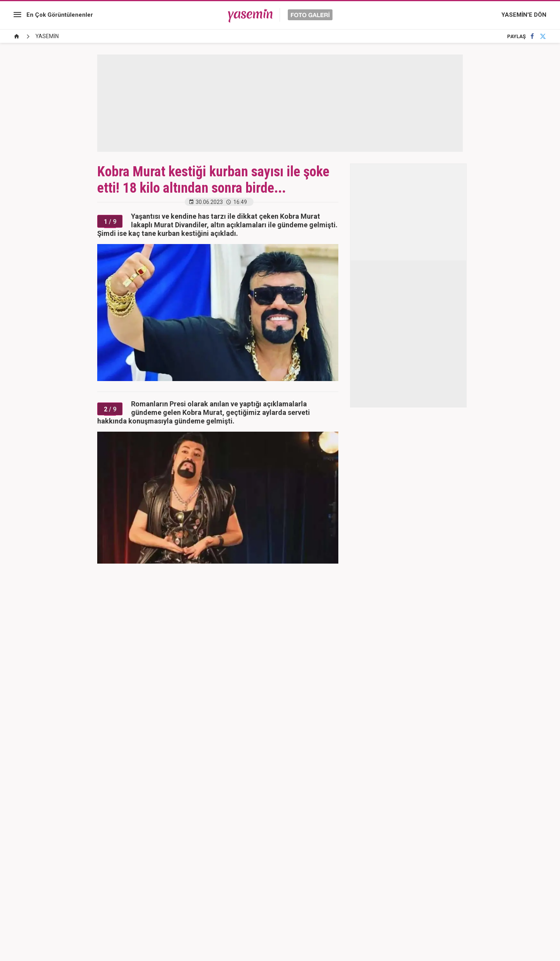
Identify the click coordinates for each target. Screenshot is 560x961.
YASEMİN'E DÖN (524, 15)
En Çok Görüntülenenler (60, 15)
